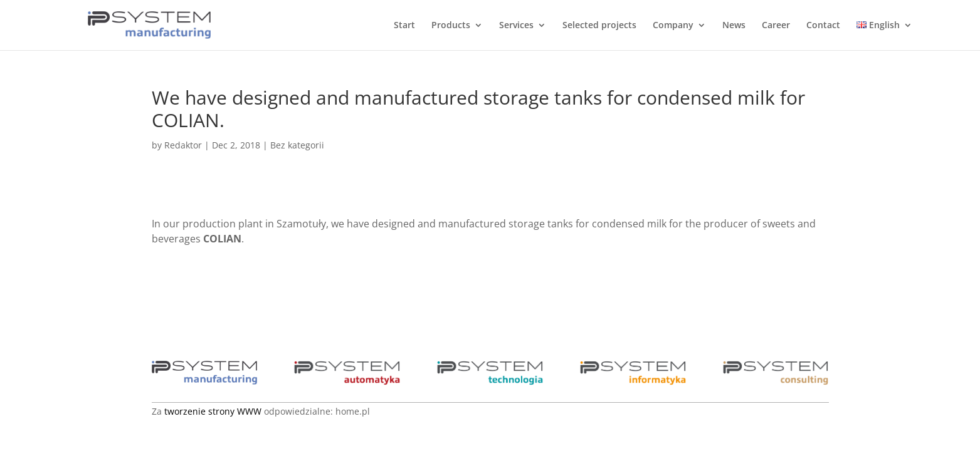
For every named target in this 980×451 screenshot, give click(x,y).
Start (404, 26)
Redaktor (183, 145)
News (734, 26)
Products (451, 26)
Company (673, 26)
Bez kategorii (297, 145)
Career (776, 26)
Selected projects (599, 26)
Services (516, 26)
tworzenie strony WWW (213, 411)
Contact (823, 26)
